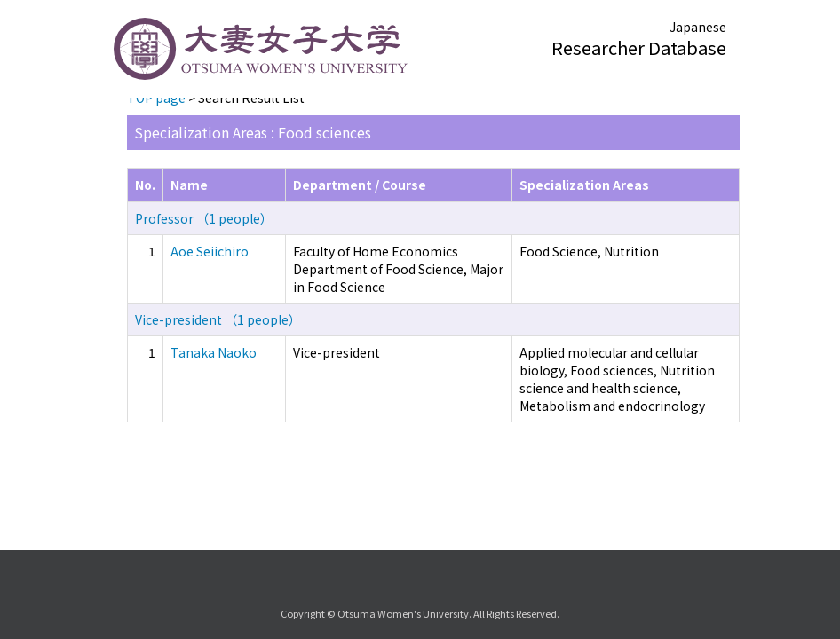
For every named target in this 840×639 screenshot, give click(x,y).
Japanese (698, 27)
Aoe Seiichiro (210, 251)
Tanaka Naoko (214, 352)
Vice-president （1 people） (218, 319)
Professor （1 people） (204, 218)
